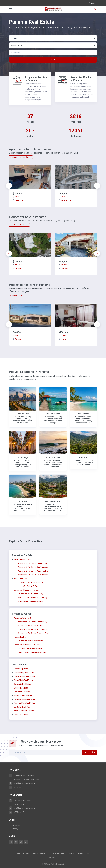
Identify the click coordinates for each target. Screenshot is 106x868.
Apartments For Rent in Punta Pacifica (33, 629)
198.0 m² (63, 265)
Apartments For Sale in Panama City (32, 563)
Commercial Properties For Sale (27, 590)
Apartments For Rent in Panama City (32, 622)
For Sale (17, 853)
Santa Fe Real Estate (22, 707)
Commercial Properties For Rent (27, 645)
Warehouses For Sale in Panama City (32, 598)
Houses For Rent (21, 637)
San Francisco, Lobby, (20, 800)
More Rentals (16, 296)
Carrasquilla (18, 200)
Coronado (23, 501)
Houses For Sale (20, 579)
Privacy (13, 829)
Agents (71, 853)
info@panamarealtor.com (22, 783)
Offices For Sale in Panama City (30, 594)
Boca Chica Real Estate (23, 695)
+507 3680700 (17, 787)
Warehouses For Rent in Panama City (33, 652)
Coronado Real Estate (23, 684)
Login (92, 3)
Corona (62, 339)
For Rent (26, 853)
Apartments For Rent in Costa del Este (33, 633)
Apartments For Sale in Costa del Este (33, 575)
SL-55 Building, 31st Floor (22, 775)
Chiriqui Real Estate (22, 688)
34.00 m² (63, 335)
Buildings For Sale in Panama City (31, 601)
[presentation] (9, 186)
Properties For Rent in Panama (82, 79)
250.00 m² (63, 197)
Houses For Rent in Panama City (31, 641)
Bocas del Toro (53, 414)
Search (53, 60)
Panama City (23, 414)
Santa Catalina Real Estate (25, 699)
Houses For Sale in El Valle (28, 586)
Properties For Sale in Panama (36, 79)
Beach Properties (21, 669)
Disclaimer (15, 825)
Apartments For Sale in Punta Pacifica (33, 571)
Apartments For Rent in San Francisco (33, 626)
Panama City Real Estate (24, 673)
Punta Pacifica (65, 200)
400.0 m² (17, 335)
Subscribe (90, 752)
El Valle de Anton (53, 501)
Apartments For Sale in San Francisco (33, 567)
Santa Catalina (53, 458)
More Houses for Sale (19, 225)
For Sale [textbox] (14, 38)
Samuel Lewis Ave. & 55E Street (27, 780)
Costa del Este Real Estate (24, 676)
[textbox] (53, 45)
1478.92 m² (18, 265)
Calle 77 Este (19, 804)
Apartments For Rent (22, 618)
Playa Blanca (83, 414)
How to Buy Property (40, 853)
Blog (88, 853)
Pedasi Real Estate (22, 715)
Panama (17, 268)
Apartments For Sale (22, 559)
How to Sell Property (58, 853)
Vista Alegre (64, 268)
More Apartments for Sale (21, 157)
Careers (80, 853)
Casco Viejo (23, 458)
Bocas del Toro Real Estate (25, 703)
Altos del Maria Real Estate (25, 711)
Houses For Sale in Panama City (30, 582)
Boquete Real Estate (22, 692)
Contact (52, 857)
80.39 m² (17, 197)
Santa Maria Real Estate (24, 680)
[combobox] (53, 38)
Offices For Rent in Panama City (31, 648)
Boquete (83, 458)
